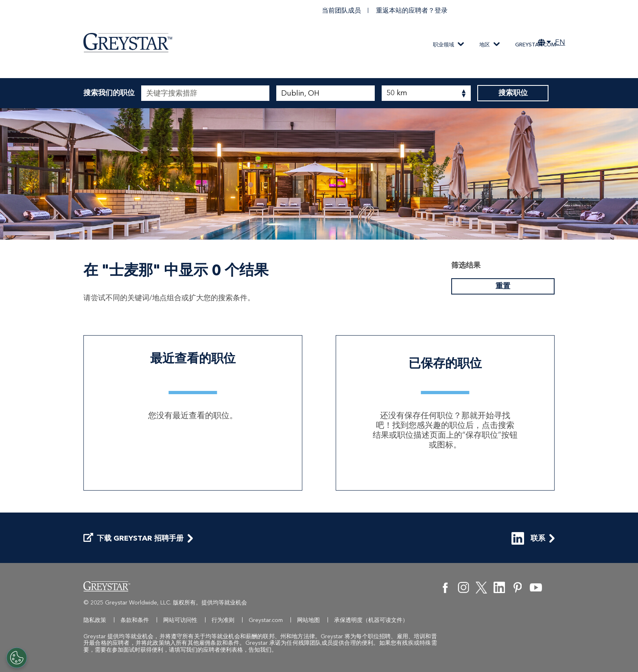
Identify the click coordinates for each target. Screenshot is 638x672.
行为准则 (223, 620)
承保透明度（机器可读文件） (371, 620)
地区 (485, 45)
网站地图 (308, 620)
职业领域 (444, 45)
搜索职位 (513, 93)
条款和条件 (135, 620)
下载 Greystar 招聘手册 (133, 538)
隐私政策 (95, 620)
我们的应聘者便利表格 (214, 650)
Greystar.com (535, 45)
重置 (503, 286)
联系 (528, 538)
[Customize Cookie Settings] (17, 658)
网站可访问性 (180, 620)
